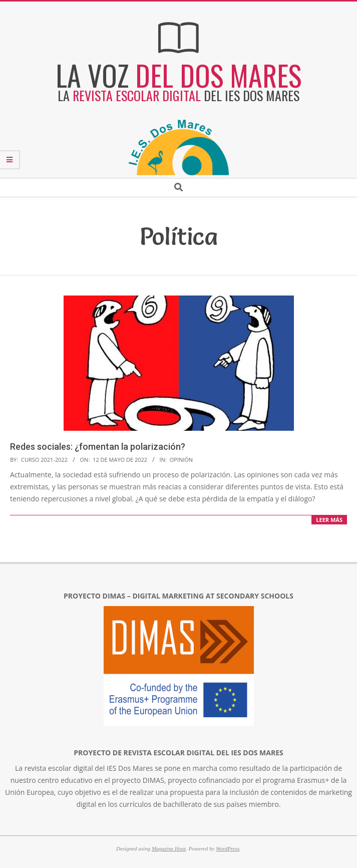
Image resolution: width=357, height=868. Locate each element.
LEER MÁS (329, 520)
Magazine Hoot (169, 848)
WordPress (228, 848)
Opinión (181, 460)
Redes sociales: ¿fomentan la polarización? (98, 447)
